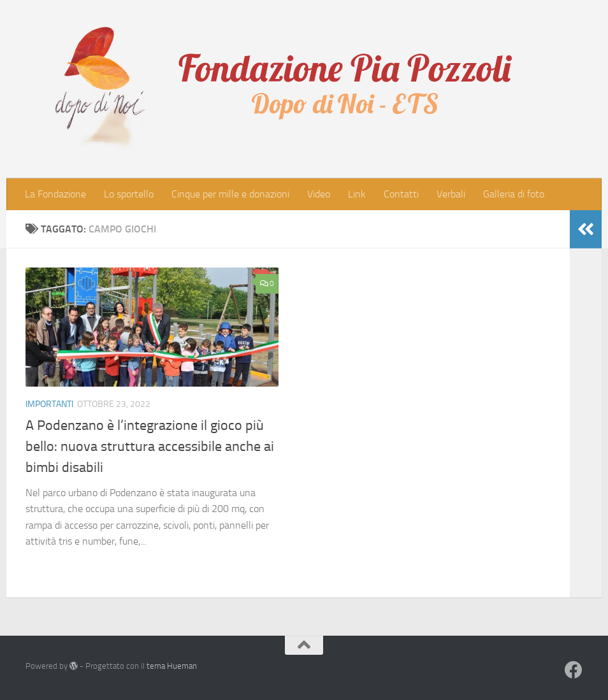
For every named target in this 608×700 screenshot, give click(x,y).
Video (319, 194)
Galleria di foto (514, 194)
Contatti (401, 194)
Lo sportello (129, 194)
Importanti (49, 404)
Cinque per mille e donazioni (230, 194)
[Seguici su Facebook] (574, 670)
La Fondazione (55, 194)
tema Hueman (172, 666)
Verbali (451, 194)
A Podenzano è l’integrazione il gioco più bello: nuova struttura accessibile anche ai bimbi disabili (150, 446)
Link (357, 194)
